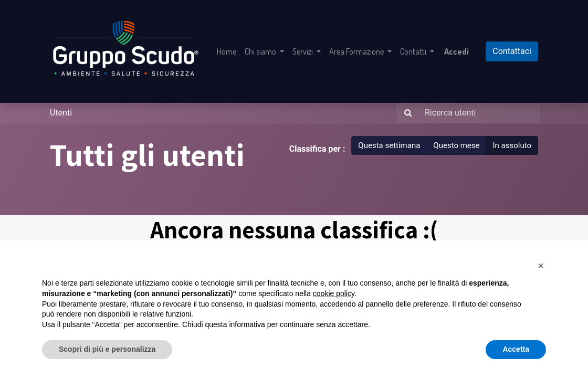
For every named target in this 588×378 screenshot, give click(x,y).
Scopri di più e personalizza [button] (107, 349)
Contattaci (512, 51)
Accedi (456, 51)
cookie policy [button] (334, 293)
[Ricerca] (406, 113)
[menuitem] (227, 51)
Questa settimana (389, 145)
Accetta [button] (516, 349)
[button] (541, 266)
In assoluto (512, 145)
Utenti (61, 113)
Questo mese (456, 145)
